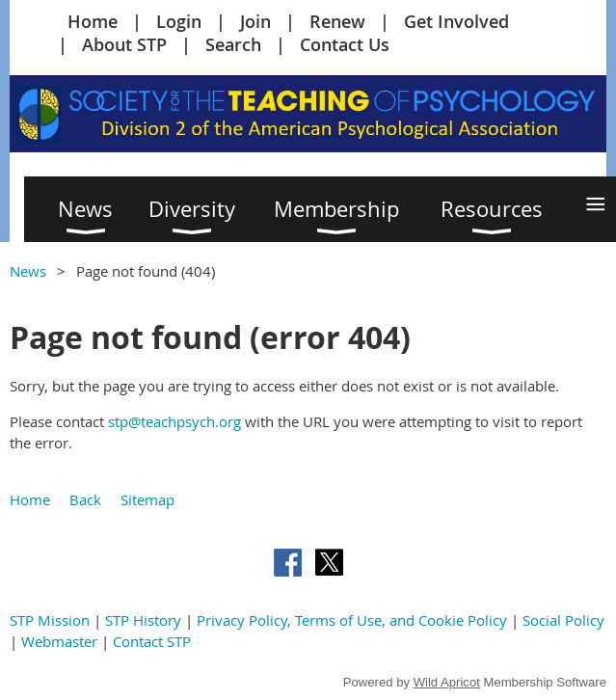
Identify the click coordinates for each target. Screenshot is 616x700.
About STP (124, 44)
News (28, 271)
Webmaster (59, 641)
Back (85, 499)
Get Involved (456, 21)
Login (179, 21)
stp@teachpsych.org (174, 421)
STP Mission (50, 620)
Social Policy (563, 620)
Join (255, 21)
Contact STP (152, 641)
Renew (337, 21)
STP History (143, 620)
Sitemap (147, 499)
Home (93, 21)
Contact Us (345, 44)
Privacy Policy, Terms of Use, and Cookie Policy (352, 620)
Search (233, 44)
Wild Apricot (447, 682)
